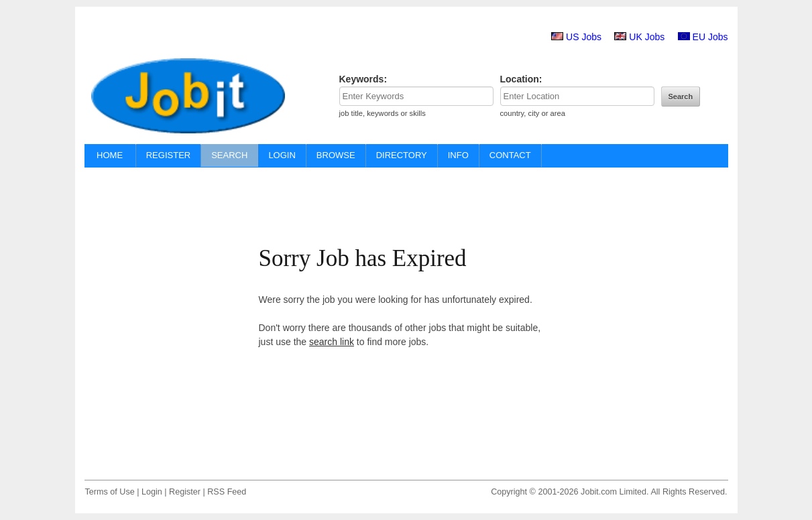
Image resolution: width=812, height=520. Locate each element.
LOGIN (282, 155)
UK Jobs (647, 37)
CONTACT (510, 155)
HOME (110, 155)
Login (152, 492)
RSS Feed (227, 492)
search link (332, 342)
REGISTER (168, 155)
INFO (458, 155)
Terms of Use (110, 492)
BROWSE (336, 155)
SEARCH (229, 155)
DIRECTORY (402, 155)
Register (185, 492)
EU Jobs (710, 37)
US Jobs (584, 37)
